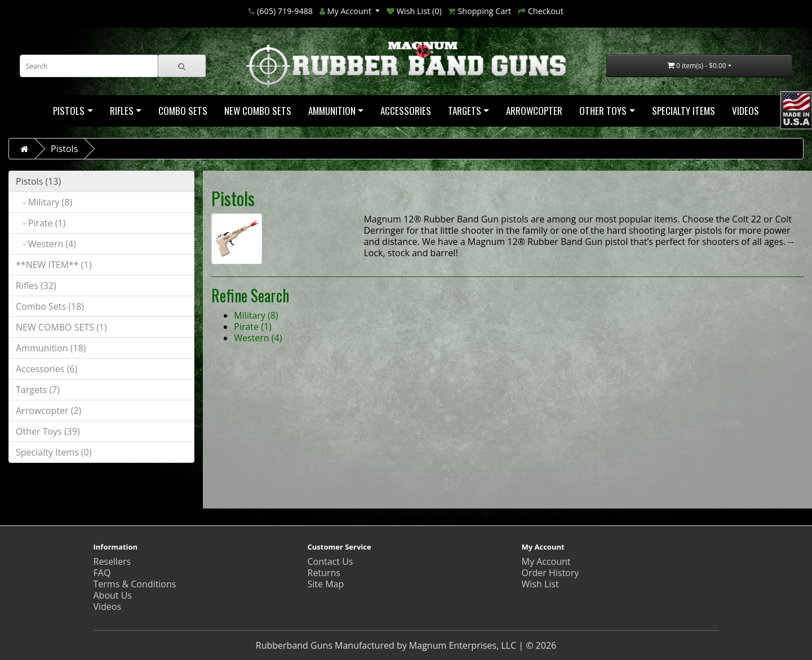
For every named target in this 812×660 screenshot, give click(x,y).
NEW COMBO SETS (258, 111)
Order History (551, 573)
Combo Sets (183, 111)
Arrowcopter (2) (48, 411)
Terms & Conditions (135, 584)
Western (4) (258, 338)
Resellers (112, 561)
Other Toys (603, 111)
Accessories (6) (46, 369)
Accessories (406, 111)
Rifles (122, 111)
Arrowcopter (534, 111)
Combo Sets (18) (50, 306)
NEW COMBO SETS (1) (61, 327)
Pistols (69, 111)
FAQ (102, 573)
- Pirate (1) (41, 223)
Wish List (540, 584)
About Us (113, 595)
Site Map (326, 584)
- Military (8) (44, 202)
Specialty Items (684, 111)
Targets (465, 111)
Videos (746, 111)
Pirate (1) (253, 327)
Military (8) (256, 315)
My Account (546, 561)
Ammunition (332, 111)
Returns (324, 573)
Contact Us (330, 561)
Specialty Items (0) (54, 452)
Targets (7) (38, 390)
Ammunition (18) (51, 348)
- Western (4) (46, 244)
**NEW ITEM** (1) (54, 265)
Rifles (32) (36, 286)
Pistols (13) (38, 181)
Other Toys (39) (48, 431)
